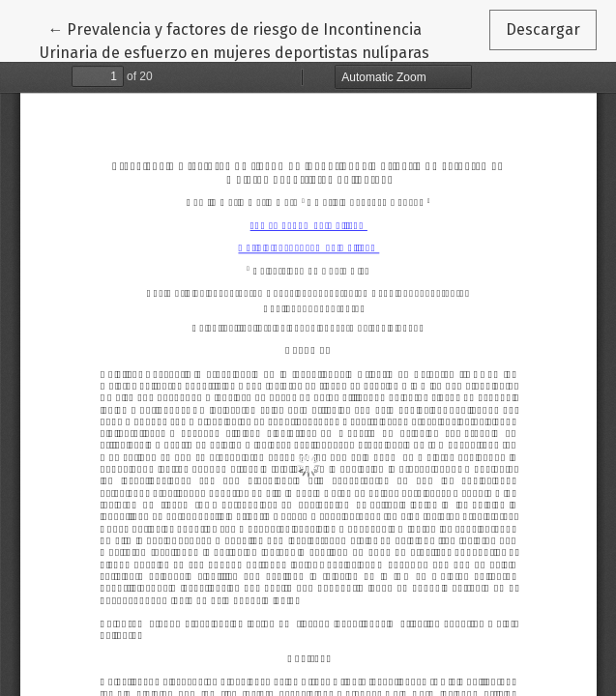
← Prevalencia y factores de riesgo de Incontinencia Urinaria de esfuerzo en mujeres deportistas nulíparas (235, 40)
